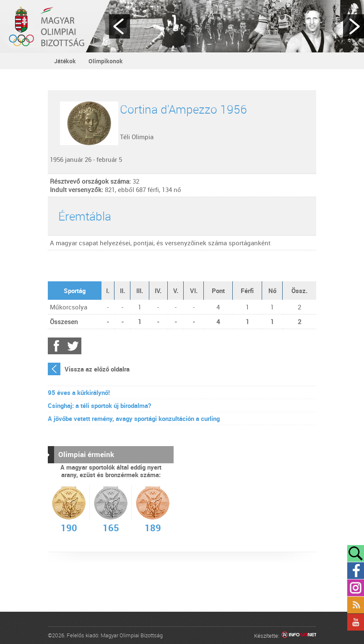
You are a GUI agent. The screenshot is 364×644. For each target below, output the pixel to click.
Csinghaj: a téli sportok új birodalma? (99, 405)
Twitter (73, 346)
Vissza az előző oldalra (97, 369)
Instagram (356, 588)
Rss (356, 605)
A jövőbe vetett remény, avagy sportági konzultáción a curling (134, 418)
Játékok (65, 61)
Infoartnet (299, 636)
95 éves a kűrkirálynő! (79, 392)
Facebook (56, 346)
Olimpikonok (106, 61)
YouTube (356, 622)
